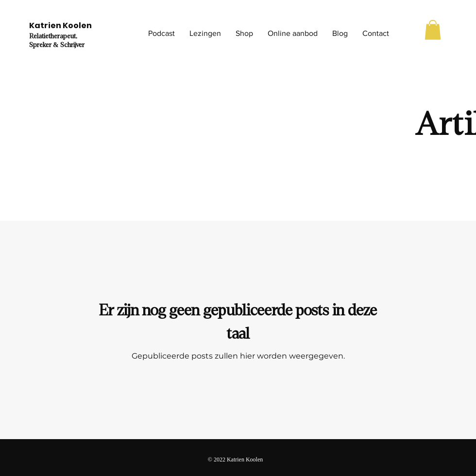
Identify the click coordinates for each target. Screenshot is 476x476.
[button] (161, 33)
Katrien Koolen (60, 25)
